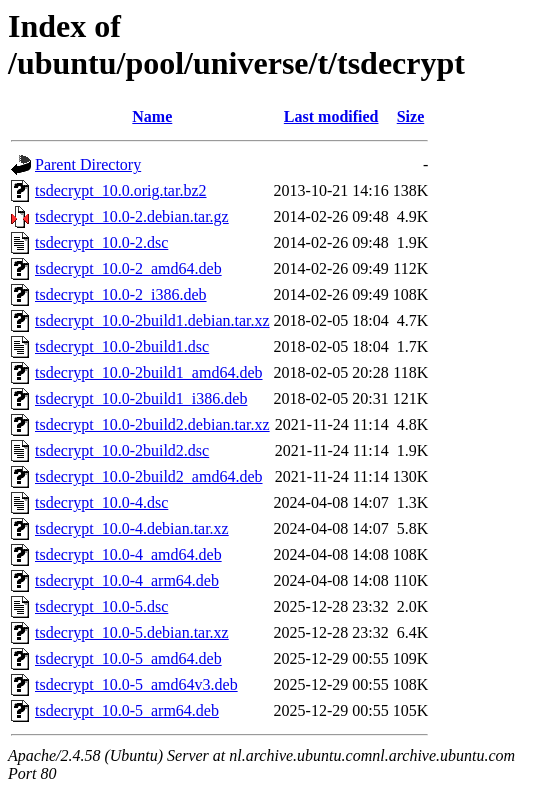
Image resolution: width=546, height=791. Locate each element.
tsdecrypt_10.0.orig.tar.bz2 (121, 190)
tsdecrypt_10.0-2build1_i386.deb (141, 398)
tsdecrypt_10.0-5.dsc (101, 606)
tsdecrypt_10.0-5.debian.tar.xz (132, 632)
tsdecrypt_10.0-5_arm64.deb (127, 710)
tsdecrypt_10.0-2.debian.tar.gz (132, 216)
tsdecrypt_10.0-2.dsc (101, 242)
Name (152, 116)
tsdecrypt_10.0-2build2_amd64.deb (149, 476)
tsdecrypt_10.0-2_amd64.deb (128, 268)
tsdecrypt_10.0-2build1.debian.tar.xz (152, 320)
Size (411, 116)
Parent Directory (88, 164)
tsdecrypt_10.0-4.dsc (101, 502)
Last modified (331, 116)
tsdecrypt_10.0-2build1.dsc (122, 346)
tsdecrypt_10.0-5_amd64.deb (128, 658)
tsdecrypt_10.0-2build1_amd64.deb (149, 372)
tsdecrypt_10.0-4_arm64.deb (127, 580)
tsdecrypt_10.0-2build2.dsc (122, 450)
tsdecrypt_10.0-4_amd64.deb (128, 554)
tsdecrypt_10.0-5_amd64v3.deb (136, 684)
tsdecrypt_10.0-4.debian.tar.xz (132, 528)
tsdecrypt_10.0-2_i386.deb (121, 294)
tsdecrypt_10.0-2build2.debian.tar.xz (152, 424)
